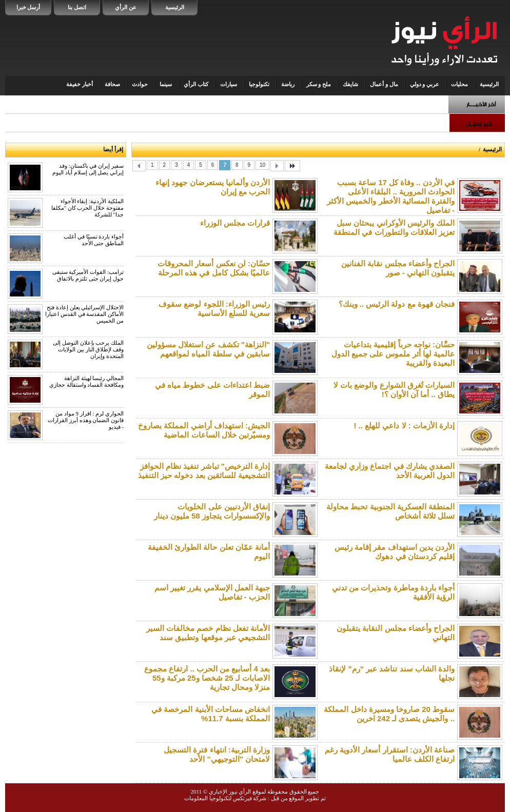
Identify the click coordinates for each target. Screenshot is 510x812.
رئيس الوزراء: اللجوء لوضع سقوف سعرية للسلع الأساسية (214, 309)
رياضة (288, 84)
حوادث (140, 84)
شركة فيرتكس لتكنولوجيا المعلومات (225, 798)
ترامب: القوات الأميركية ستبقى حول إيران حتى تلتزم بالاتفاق (88, 275)
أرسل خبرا (28, 7)
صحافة (112, 84)
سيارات (229, 84)
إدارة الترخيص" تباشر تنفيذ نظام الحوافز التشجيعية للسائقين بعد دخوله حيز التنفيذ (204, 471)
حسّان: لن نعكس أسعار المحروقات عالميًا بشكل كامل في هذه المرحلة (214, 268)
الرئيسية (175, 7)
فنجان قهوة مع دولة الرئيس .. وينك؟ (397, 304)
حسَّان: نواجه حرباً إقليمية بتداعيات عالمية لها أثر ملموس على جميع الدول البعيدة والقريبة (393, 354)
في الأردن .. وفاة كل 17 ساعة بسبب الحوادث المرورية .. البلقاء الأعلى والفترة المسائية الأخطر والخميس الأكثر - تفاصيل (391, 196)
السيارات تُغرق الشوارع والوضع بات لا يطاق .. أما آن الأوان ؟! (394, 390)
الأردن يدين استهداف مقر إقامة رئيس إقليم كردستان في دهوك (395, 552)
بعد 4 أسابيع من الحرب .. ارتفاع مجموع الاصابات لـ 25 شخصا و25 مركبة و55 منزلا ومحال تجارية (207, 678)
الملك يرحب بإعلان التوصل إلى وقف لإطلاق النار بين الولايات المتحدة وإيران (88, 349)
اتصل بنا (77, 7)
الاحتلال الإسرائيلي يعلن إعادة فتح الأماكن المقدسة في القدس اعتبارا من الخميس (84, 314)
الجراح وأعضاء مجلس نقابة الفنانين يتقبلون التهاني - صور (398, 268)
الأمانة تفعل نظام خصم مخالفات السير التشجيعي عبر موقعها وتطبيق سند (208, 633)
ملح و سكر (319, 84)
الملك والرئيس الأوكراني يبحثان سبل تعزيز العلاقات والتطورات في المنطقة (394, 227)
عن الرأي (126, 7)
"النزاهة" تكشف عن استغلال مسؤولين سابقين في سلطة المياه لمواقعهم (208, 349)
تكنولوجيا (259, 84)
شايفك (350, 84)
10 (262, 165)
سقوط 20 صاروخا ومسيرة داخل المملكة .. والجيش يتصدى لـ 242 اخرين (389, 714)
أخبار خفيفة (80, 84)
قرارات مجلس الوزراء (235, 223)
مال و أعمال (384, 84)
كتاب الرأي (196, 84)
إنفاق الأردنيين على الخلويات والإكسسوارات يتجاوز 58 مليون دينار (212, 511)
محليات (459, 84)
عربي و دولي (425, 84)
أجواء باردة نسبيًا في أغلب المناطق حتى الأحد (94, 240)
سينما (166, 84)
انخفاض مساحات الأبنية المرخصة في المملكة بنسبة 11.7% (211, 714)
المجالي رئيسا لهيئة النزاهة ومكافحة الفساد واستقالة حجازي (86, 381)
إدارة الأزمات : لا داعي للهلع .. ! (405, 425)
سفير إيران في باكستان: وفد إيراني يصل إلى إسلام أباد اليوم (88, 169)
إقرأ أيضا (113, 149)
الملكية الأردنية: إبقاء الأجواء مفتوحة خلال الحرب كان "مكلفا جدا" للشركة (88, 208)
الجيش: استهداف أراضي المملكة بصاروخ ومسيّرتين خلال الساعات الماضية (204, 430)
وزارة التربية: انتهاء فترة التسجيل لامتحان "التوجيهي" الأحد (217, 754)
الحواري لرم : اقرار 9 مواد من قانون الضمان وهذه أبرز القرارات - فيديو (86, 420)
